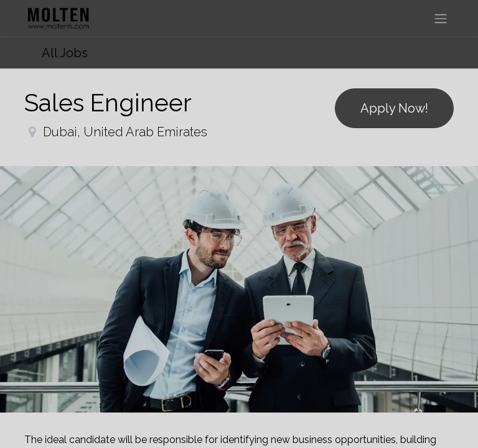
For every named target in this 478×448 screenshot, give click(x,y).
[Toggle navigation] (441, 18)
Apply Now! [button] (394, 108)
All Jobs (56, 53)
